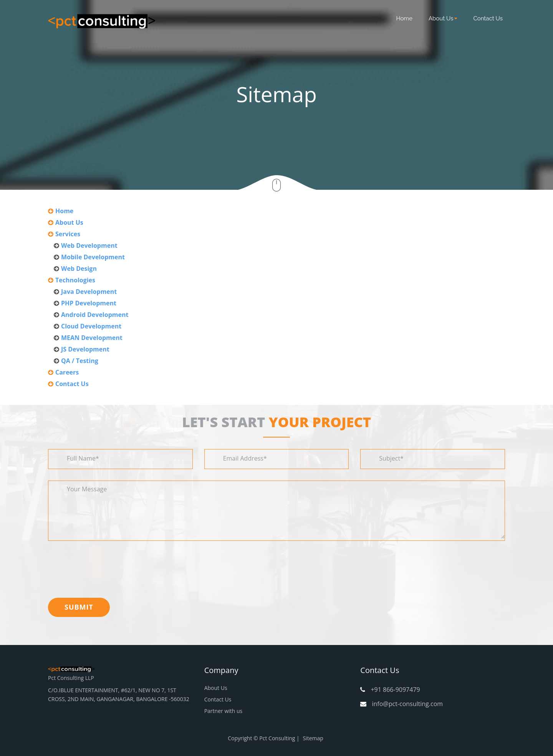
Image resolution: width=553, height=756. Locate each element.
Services (68, 234)
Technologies (75, 280)
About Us (443, 18)
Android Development (95, 315)
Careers (67, 372)
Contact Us (488, 18)
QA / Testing (80, 361)
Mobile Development (93, 257)
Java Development (89, 292)
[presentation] (106, 567)
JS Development (85, 349)
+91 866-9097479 (395, 690)
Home (404, 18)
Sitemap (313, 738)
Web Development (89, 245)
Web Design (79, 269)
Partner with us (224, 711)
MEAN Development (92, 338)
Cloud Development (91, 326)
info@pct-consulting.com (407, 704)
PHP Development (89, 303)
